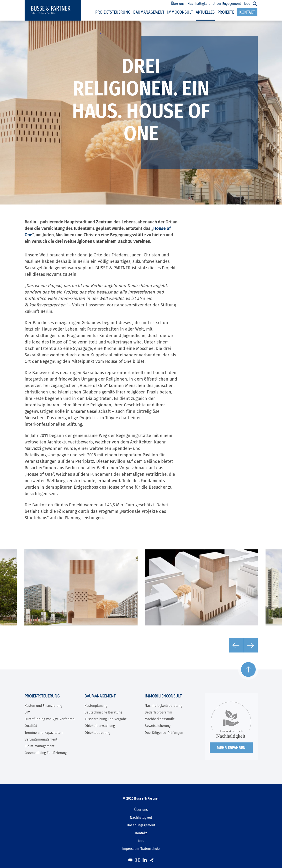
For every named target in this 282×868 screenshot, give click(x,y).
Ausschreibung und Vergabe (106, 719)
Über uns (141, 810)
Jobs (141, 841)
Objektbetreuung (97, 733)
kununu (138, 860)
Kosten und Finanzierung (43, 706)
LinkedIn (145, 860)
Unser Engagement (141, 825)
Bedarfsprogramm (158, 712)
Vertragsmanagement (41, 739)
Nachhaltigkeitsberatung (163, 706)
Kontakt (141, 833)
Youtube (130, 860)
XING (152, 860)
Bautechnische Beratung (103, 712)
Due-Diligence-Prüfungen (164, 733)
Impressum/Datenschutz (141, 849)
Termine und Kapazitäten (44, 733)
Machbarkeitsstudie (160, 719)
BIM (27, 712)
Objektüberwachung (100, 726)
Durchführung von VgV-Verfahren (50, 719)
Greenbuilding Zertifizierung (46, 753)
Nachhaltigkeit (141, 818)
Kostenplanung (96, 706)
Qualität (31, 726)
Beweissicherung (158, 726)
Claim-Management (40, 746)
